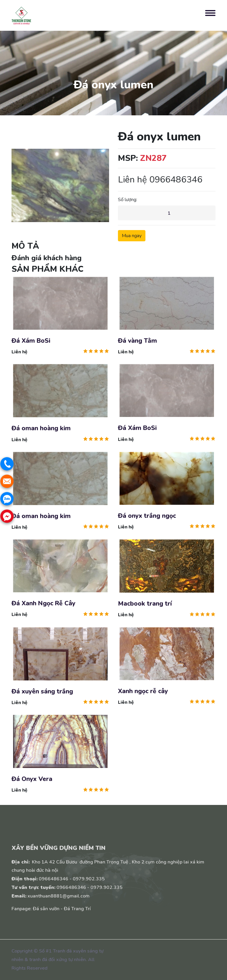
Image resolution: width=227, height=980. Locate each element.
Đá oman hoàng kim (41, 429)
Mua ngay (132, 236)
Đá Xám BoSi (31, 341)
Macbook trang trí (145, 604)
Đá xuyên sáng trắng (42, 692)
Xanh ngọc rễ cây (143, 691)
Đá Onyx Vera (32, 779)
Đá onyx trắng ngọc (147, 516)
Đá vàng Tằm (137, 341)
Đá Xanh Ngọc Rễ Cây (43, 603)
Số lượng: (128, 200)
